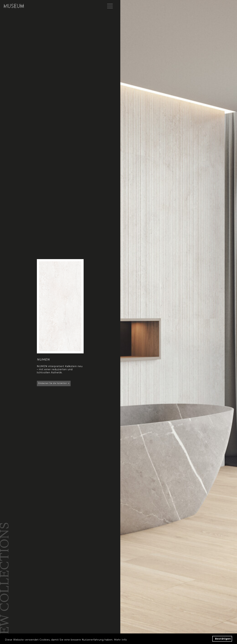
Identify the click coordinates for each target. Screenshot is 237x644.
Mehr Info (120, 640)
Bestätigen (223, 639)
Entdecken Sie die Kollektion (54, 383)
